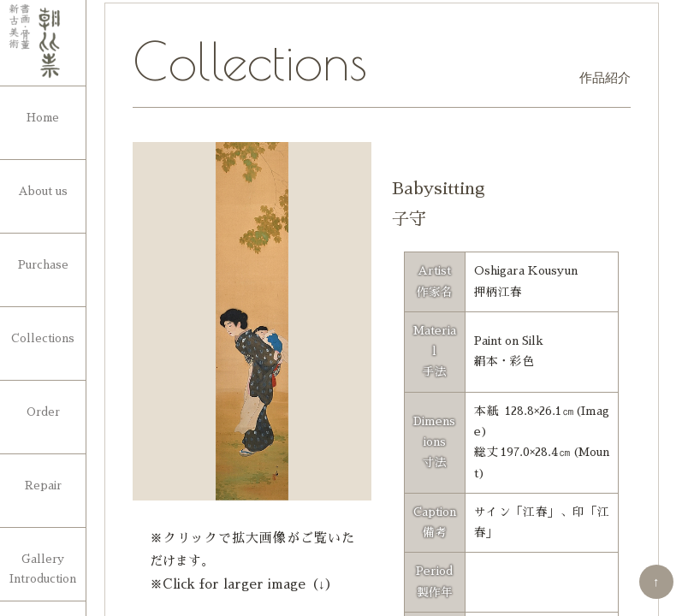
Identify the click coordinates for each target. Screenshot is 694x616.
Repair (43, 486)
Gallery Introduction (43, 569)
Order (43, 412)
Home (43, 118)
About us (43, 191)
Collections (43, 338)
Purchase (43, 265)
